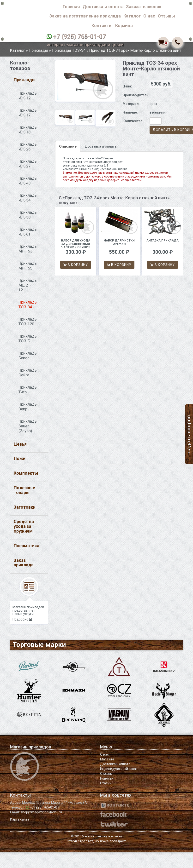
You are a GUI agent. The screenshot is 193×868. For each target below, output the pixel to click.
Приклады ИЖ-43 (28, 183)
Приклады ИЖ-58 (28, 217)
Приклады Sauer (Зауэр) (28, 428)
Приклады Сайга (28, 375)
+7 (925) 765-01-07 (80, 37)
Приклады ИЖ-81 (28, 234)
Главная (71, 7)
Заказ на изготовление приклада (85, 16)
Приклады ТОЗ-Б (28, 341)
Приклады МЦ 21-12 (28, 287)
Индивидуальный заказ (119, 771)
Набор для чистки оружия (119, 244)
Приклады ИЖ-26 (28, 149)
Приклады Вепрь (28, 409)
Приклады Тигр (28, 392)
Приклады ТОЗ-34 (69, 52)
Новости (107, 781)
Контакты (102, 26)
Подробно (22, 622)
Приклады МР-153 (28, 251)
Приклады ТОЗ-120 (28, 324)
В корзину (76, 267)
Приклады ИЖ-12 (28, 98)
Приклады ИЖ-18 (28, 132)
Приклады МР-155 (28, 268)
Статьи (106, 786)
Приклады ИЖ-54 (28, 200)
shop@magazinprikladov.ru (41, 815)
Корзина (124, 26)
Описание (68, 149)
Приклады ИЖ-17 (28, 115)
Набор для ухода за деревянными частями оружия (76, 246)
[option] (85, 83)
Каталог (132, 16)
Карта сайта (20, 822)
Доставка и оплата (103, 7)
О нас (149, 16)
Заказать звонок (144, 7)
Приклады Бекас (28, 358)
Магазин (107, 762)
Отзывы (166, 16)
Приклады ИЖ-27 (28, 166)
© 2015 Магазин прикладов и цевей (96, 839)
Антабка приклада (163, 243)
